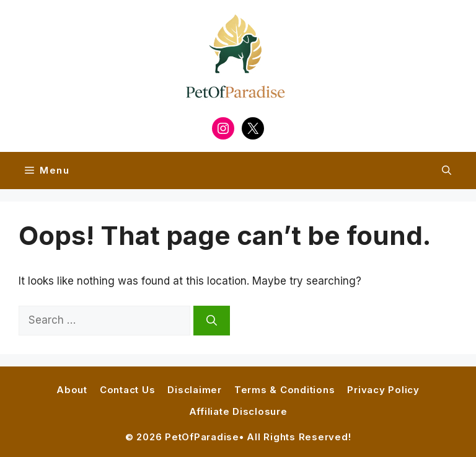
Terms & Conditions (285, 390)
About (72, 390)
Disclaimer (195, 390)
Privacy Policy (383, 390)
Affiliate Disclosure (238, 411)
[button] (447, 171)
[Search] (212, 321)
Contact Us (128, 390)
